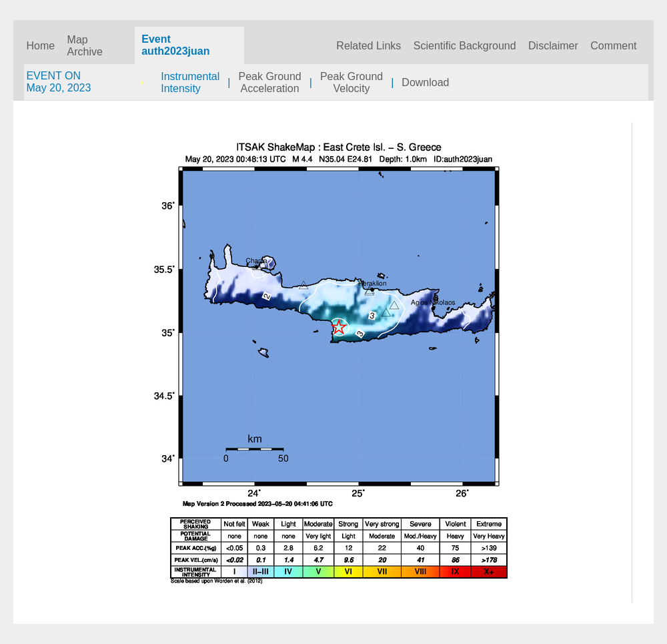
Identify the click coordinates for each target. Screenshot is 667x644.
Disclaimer (553, 46)
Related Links (369, 46)
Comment (613, 46)
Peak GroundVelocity (352, 82)
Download (425, 82)
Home (40, 46)
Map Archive (85, 46)
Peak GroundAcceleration (269, 82)
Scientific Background (465, 46)
